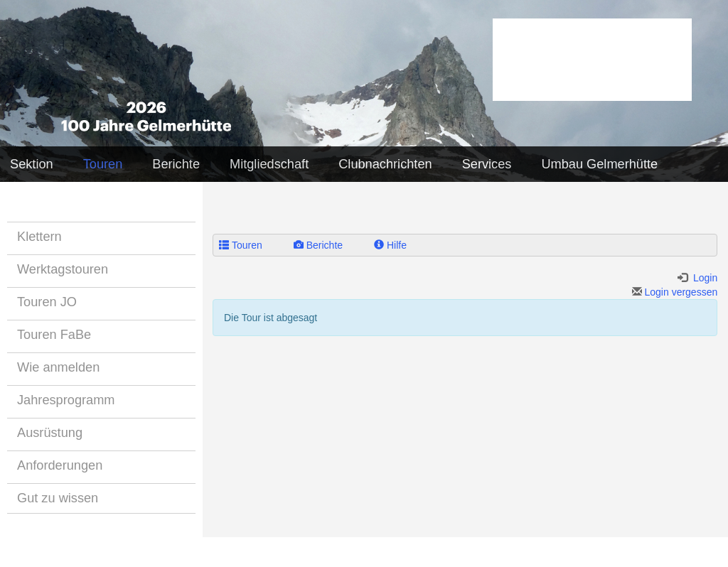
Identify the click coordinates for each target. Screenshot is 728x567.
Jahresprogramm (66, 400)
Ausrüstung (50, 433)
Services (487, 164)
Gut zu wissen (58, 498)
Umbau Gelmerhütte (599, 164)
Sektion (32, 164)
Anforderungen (60, 465)
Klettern (39, 237)
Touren (103, 164)
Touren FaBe (54, 335)
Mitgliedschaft (269, 164)
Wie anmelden (58, 367)
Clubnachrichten (385, 164)
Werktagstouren (63, 269)
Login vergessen (675, 292)
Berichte (176, 164)
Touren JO (47, 302)
